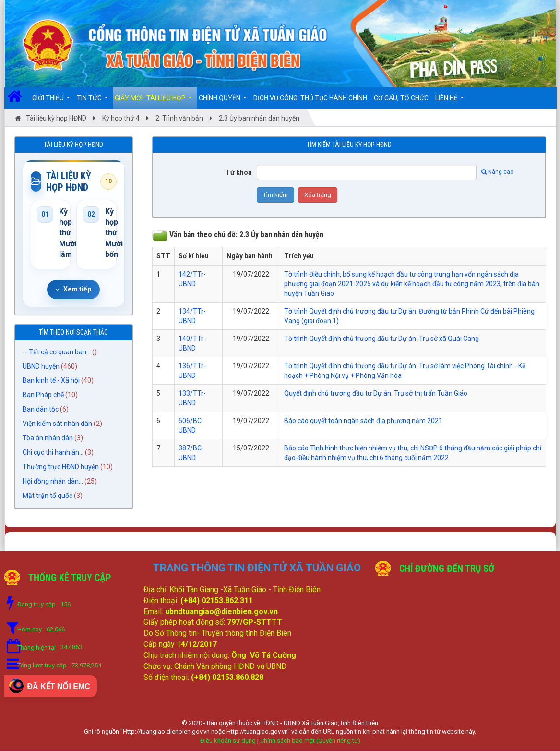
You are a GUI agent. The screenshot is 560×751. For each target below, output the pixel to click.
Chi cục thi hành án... (53, 453)
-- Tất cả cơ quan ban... (57, 352)
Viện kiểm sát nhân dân (57, 424)
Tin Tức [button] (92, 101)
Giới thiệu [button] (51, 101)
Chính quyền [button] (223, 101)
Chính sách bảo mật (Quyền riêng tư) (310, 741)
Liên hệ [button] (450, 101)
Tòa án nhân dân (48, 439)
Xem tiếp (73, 290)
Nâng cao (497, 172)
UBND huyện (41, 367)
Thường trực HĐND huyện (61, 468)
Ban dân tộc (41, 410)
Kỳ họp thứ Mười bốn (107, 234)
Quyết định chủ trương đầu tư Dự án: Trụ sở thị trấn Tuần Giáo (376, 393)
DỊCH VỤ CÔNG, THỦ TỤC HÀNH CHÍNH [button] (310, 98)
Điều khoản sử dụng (228, 741)
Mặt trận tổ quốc (48, 497)
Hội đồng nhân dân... (53, 482)
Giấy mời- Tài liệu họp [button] (153, 101)
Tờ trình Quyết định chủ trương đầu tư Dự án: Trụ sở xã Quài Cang (381, 339)
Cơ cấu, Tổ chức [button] (401, 98)
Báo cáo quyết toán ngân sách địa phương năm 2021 (363, 421)
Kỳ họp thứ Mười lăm (62, 234)
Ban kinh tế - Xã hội (51, 381)
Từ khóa (239, 172)
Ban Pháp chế (43, 396)
